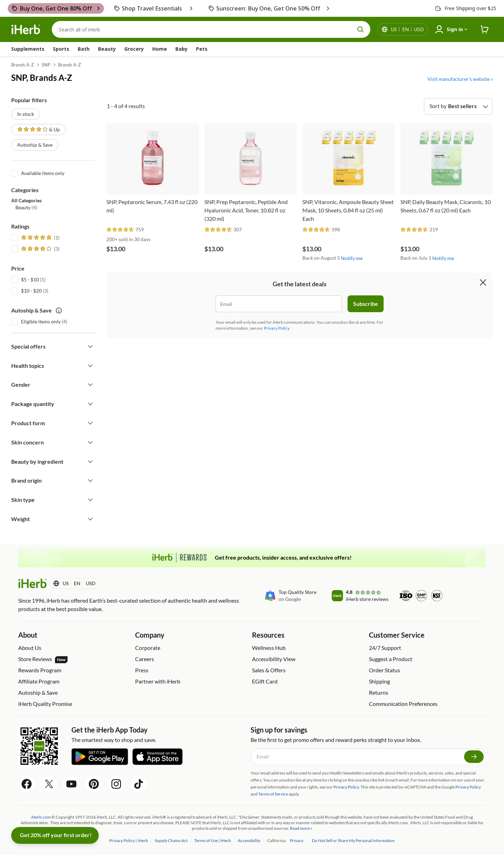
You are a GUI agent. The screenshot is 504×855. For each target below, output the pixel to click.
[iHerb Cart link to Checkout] (485, 30)
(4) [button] (26, 207)
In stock (26, 114)
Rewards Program (40, 670)
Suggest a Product (391, 659)
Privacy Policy (468, 787)
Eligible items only (41, 321)
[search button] (360, 29)
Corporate (148, 648)
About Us (30, 648)
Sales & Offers (269, 670)
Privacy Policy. (277, 328)
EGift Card (265, 681)
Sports (61, 49)
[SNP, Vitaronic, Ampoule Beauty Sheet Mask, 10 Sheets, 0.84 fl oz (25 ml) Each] (349, 173)
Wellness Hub (269, 648)
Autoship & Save (35, 145)
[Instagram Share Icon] (116, 784)
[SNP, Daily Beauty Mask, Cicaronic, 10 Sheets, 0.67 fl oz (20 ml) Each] (447, 173)
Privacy (297, 840)
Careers (145, 659)
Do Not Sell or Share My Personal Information (353, 840)
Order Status (384, 670)
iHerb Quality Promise (45, 704)
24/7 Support (385, 648)
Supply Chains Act (171, 840)
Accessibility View (274, 659)
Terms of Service (273, 794)
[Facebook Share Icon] (27, 784)
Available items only (43, 173)
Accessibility (249, 840)
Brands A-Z (23, 65)
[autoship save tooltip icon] (59, 310)
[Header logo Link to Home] (26, 30)
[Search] (211, 29)
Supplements (28, 49)
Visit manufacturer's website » (460, 79)
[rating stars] (120, 230)
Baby (181, 49)
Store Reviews (43, 659)
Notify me (352, 258)
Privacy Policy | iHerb (129, 840)
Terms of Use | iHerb (213, 840)
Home (160, 49)
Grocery (134, 49)
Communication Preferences (403, 704)
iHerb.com (41, 817)
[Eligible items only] (15, 321)
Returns (379, 692)
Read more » (301, 828)
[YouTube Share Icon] (71, 784)
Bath (84, 49)
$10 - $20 (31, 291)
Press (142, 670)
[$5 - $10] (15, 279)
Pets (202, 49)
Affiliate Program (39, 681)
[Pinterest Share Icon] (94, 784)
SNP (46, 65)
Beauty (107, 49)
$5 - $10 (30, 279)
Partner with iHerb (158, 681)
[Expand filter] (90, 346)
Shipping (379, 681)
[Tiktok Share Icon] (139, 784)
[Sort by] (458, 106)
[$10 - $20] (15, 290)
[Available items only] (15, 173)
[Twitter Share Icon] (49, 784)
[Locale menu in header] (407, 29)
